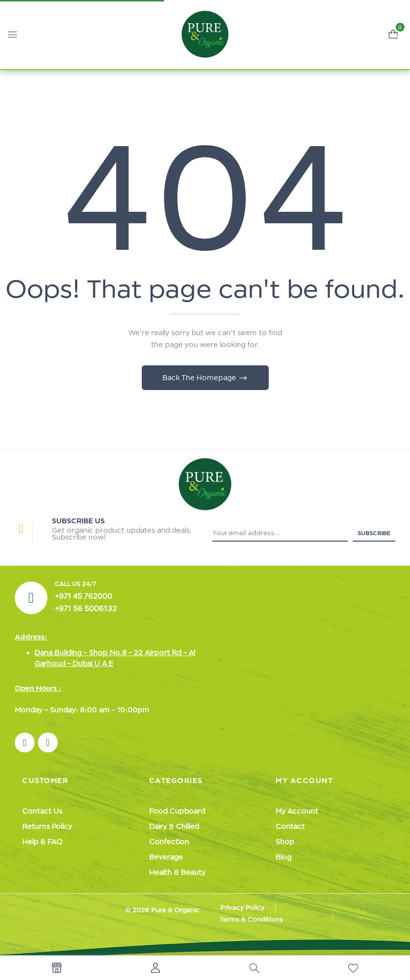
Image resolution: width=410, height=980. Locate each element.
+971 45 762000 (83, 596)
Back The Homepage (200, 377)
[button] (393, 33)
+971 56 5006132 (86, 608)
